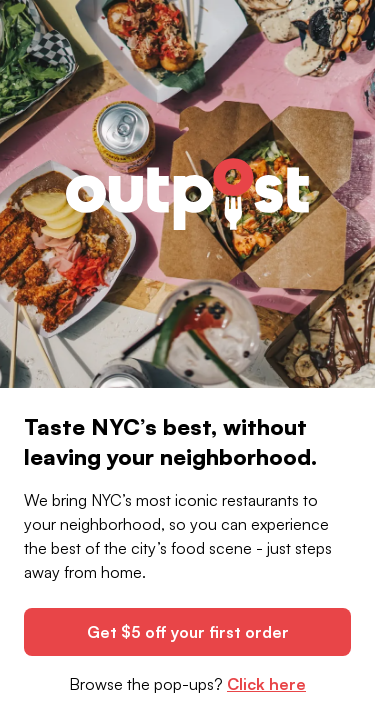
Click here (266, 684)
